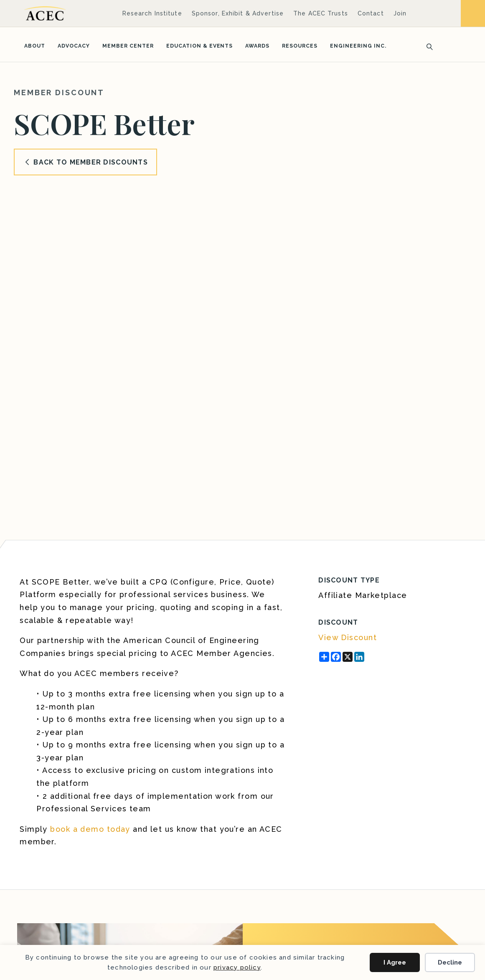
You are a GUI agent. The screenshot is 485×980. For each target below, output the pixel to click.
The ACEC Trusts (321, 13)
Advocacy (74, 46)
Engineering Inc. (358, 46)
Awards (257, 46)
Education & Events (200, 46)
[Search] (427, 46)
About (35, 46)
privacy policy (237, 967)
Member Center (128, 46)
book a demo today (90, 829)
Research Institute (152, 13)
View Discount (348, 637)
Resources (300, 46)
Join (400, 13)
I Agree (395, 962)
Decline (450, 962)
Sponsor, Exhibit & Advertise (238, 13)
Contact (371, 13)
